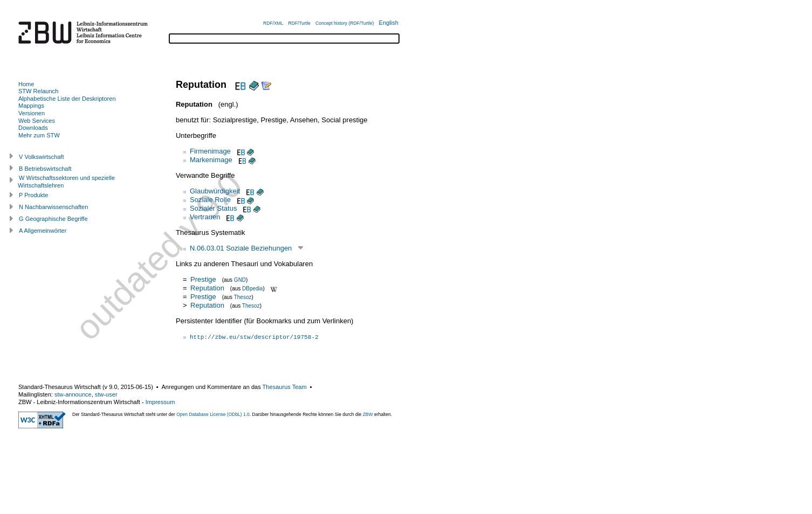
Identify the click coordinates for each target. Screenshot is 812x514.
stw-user (106, 394)
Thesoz (243, 297)
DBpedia (252, 289)
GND (240, 280)
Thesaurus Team (285, 387)
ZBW (368, 414)
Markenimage (211, 160)
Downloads (33, 128)
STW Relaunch (38, 91)
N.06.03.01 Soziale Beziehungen (241, 248)
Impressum (160, 402)
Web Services (37, 121)
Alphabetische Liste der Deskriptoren (67, 99)
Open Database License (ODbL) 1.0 (213, 414)
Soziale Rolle (210, 200)
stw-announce (73, 394)
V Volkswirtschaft (42, 157)
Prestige (203, 279)
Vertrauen (205, 217)
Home (26, 84)
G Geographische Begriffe (53, 219)
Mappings (31, 106)
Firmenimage (210, 151)
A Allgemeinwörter (43, 231)
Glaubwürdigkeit (215, 191)
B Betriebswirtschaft (45, 169)
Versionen (32, 113)
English (389, 23)
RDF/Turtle (300, 23)
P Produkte (33, 195)
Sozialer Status (213, 208)
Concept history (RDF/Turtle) (345, 23)
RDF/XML (273, 23)
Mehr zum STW (39, 135)
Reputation (207, 288)
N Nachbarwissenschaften (53, 207)
